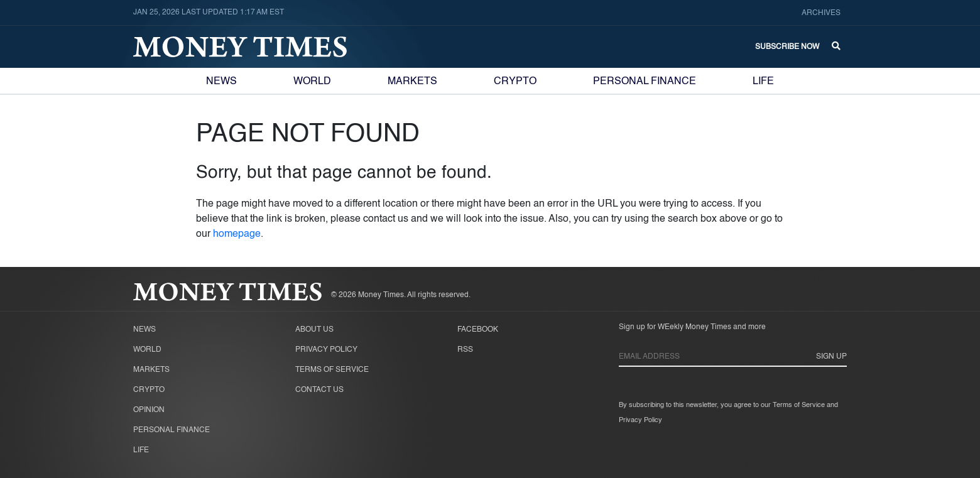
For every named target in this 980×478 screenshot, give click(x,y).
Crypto (515, 82)
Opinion (149, 410)
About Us (314, 330)
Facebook (478, 330)
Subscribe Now (787, 47)
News (221, 82)
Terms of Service (332, 370)
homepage (237, 234)
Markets (412, 82)
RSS (465, 350)
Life (763, 82)
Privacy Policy (326, 350)
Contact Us (319, 390)
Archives (821, 13)
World (312, 82)
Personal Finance (645, 82)
